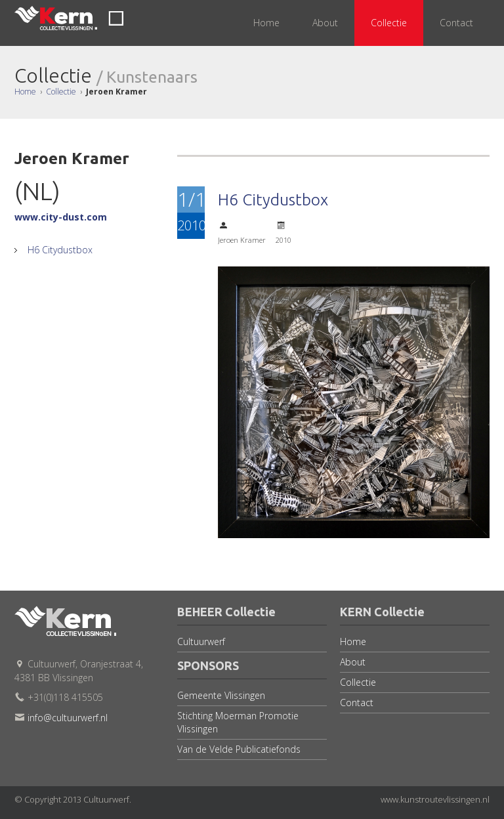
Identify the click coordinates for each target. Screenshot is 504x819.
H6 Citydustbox (58, 250)
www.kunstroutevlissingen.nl (435, 799)
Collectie (61, 92)
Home (25, 92)
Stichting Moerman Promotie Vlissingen (238, 722)
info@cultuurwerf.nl (68, 718)
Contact (357, 703)
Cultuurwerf (201, 641)
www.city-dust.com (61, 217)
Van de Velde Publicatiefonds (239, 749)
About (353, 662)
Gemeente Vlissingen (221, 695)
